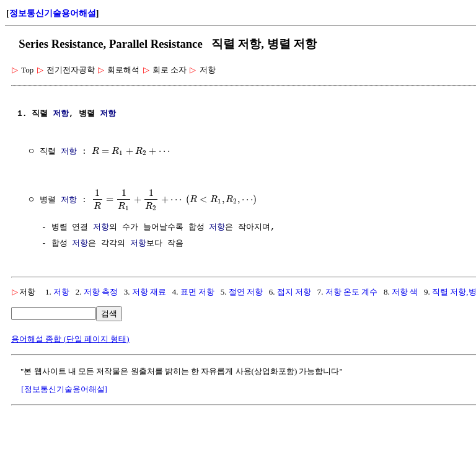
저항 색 (405, 292)
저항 (61, 114)
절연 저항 (246, 292)
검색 (109, 313)
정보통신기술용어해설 (53, 13)
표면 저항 (197, 292)
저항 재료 (149, 292)
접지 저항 (294, 292)
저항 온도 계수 (352, 292)
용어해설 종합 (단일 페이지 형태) (70, 339)
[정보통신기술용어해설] (64, 389)
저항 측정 (101, 292)
